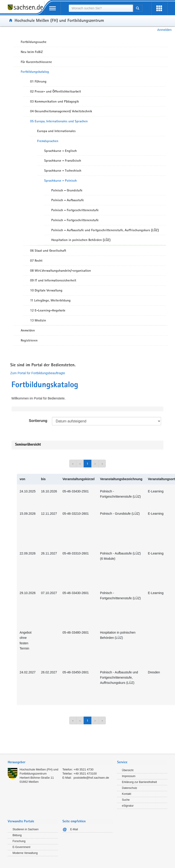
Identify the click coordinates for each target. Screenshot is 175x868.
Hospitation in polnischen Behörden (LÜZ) (81, 240)
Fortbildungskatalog (35, 72)
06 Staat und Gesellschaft (48, 251)
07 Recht (36, 261)
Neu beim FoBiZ (32, 52)
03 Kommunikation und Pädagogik (54, 101)
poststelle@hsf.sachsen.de (91, 778)
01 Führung (38, 81)
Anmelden (164, 30)
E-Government (21, 847)
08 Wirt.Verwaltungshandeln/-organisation (60, 271)
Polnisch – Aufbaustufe (68, 200)
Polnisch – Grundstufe (67, 190)
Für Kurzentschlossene (36, 62)
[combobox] (101, 8)
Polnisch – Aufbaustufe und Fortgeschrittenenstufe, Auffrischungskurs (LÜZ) (105, 230)
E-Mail (74, 829)
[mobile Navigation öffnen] (52, 8)
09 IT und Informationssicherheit (53, 280)
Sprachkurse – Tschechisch (63, 171)
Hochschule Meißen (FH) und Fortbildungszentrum (59, 20)
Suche (126, 800)
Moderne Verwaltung (25, 853)
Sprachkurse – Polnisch (60, 181)
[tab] (60, 763)
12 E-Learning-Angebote (48, 310)
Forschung (19, 841)
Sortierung (38, 421)
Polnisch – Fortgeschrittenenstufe (75, 210)
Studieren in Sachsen (26, 829)
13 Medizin (38, 320)
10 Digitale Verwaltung (46, 290)
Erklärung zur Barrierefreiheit (139, 782)
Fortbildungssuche (34, 42)
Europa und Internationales (56, 131)
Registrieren (29, 340)
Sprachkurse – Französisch (63, 161)
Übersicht (128, 770)
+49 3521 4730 (84, 769)
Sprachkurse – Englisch (60, 151)
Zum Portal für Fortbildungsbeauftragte (38, 373)
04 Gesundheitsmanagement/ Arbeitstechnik (61, 111)
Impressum (129, 776)
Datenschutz (130, 788)
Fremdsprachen (48, 141)
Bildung (17, 835)
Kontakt (127, 794)
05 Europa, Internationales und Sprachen (59, 121)
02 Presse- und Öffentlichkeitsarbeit (55, 91)
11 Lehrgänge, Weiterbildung (50, 300)
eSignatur (128, 806)
